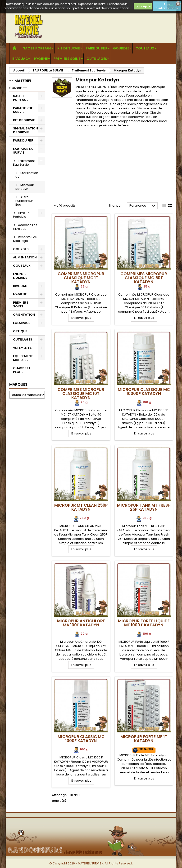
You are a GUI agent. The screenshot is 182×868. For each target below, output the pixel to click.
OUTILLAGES (97, 59)
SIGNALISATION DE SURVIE (25, 130)
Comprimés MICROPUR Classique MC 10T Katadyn (81, 394)
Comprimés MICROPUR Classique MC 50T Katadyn (144, 278)
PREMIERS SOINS (67, 59)
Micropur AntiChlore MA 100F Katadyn (81, 623)
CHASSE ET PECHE (22, 370)
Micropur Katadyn (25, 187)
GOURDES (121, 48)
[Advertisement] (105, 167)
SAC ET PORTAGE (37, 48)
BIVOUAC (20, 59)
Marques (18, 384)
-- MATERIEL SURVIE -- (20, 84)
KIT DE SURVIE (69, 48)
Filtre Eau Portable (22, 215)
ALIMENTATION (25, 257)
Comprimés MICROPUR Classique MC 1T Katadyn (81, 278)
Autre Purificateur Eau (24, 201)
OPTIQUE (20, 331)
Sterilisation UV (27, 175)
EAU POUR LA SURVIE (23, 151)
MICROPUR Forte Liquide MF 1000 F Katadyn (144, 623)
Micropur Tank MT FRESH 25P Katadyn (144, 507)
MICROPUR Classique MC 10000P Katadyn (144, 392)
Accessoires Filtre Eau (25, 227)
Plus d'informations (167, 6)
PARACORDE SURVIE (23, 110)
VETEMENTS (22, 348)
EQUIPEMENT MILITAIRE (23, 358)
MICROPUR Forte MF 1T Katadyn (144, 739)
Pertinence (143, 206)
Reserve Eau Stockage (25, 239)
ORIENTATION (24, 315)
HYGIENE (41, 59)
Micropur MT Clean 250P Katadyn (81, 507)
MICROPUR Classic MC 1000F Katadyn (81, 739)
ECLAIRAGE (22, 323)
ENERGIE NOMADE (20, 276)
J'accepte (143, 6)
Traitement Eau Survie (24, 163)
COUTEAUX (145, 48)
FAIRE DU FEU (96, 48)
